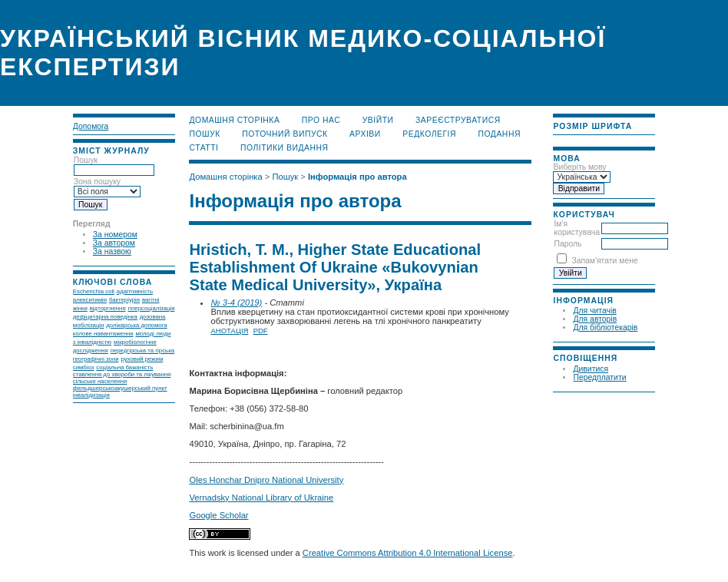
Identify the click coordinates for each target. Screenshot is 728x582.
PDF (261, 331)
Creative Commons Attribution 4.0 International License (408, 553)
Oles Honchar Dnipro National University (266, 480)
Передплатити (599, 377)
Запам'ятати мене (604, 261)
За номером (115, 235)
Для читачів (594, 311)
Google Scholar (218, 515)
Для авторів (595, 319)
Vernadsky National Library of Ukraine (261, 498)
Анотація (229, 331)
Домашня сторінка (234, 120)
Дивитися (591, 369)
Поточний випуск (285, 134)
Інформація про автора (357, 177)
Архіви (365, 134)
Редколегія (429, 134)
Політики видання (285, 148)
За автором (114, 243)
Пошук (204, 134)
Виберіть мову (579, 167)
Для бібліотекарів (605, 327)
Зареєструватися (458, 120)
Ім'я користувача (576, 228)
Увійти (378, 120)
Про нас (321, 120)
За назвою (112, 251)
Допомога (91, 126)
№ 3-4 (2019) (236, 303)
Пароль (568, 244)
